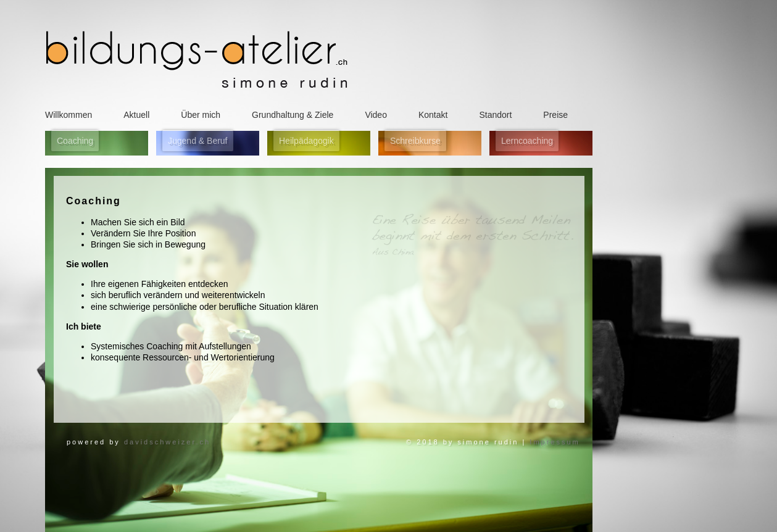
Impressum (553, 442)
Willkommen (69, 115)
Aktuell (136, 115)
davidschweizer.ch (167, 442)
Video (376, 115)
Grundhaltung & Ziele (293, 115)
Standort (495, 115)
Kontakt (433, 115)
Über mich (201, 115)
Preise (555, 115)
